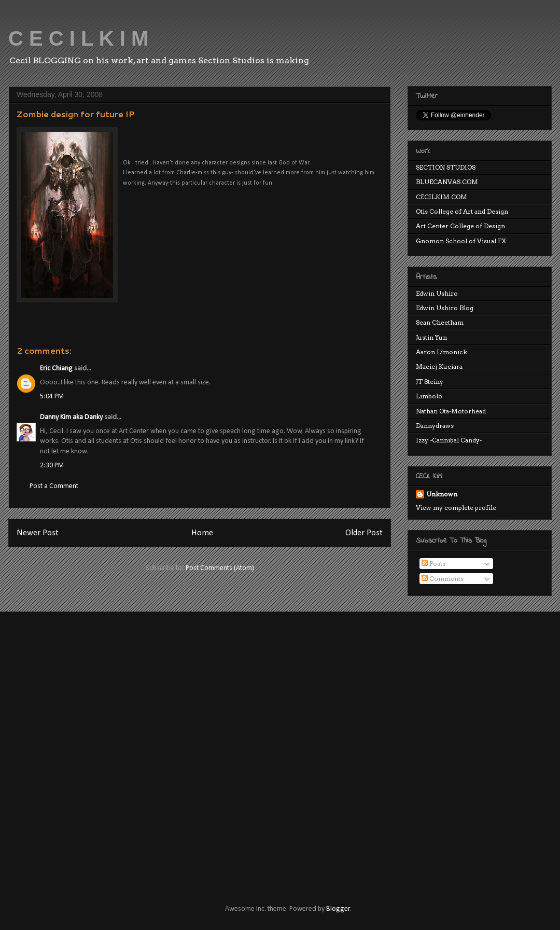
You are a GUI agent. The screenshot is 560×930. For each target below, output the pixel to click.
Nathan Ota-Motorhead (451, 411)
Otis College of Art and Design (462, 211)
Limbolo (429, 396)
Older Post (364, 533)
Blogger (338, 909)
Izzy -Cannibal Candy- (449, 440)
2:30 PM (52, 466)
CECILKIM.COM (442, 197)
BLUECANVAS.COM (447, 182)
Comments (443, 579)
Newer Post (38, 533)
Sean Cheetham (440, 322)
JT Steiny (430, 381)
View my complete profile (456, 508)
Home (202, 533)
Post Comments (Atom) (220, 568)
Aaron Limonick (442, 352)
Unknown (442, 494)
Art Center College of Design (460, 226)
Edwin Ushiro (437, 293)
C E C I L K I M (78, 38)
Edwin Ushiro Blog (445, 308)
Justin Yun (431, 337)
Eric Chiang (56, 369)
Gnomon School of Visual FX (461, 241)
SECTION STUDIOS (446, 167)
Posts (433, 564)
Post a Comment (54, 486)
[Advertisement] (121, 749)
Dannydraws (435, 426)
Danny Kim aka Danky (71, 417)
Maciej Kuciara (439, 366)
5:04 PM (52, 397)
